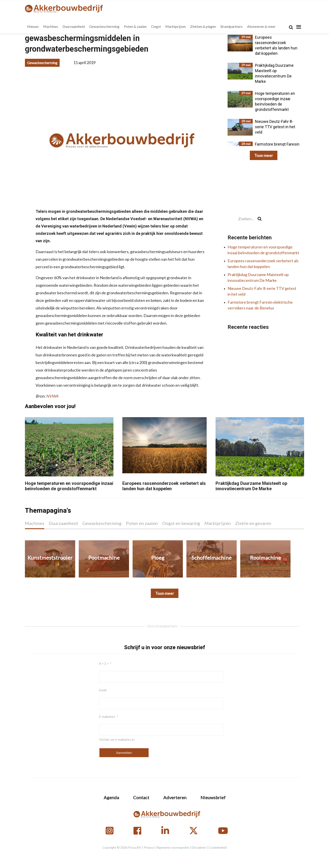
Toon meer (264, 155)
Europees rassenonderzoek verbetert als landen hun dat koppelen (164, 486)
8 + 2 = (104, 664)
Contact (141, 797)
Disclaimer (199, 847)
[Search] (291, 27)
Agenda (111, 797)
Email (103, 690)
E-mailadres (107, 717)
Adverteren (175, 797)
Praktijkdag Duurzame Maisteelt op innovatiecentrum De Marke (251, 486)
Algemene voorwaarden (173, 847)
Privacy (149, 847)
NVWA (52, 396)
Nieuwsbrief (213, 797)
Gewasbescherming (42, 63)
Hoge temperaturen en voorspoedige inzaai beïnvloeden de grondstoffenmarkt (69, 486)
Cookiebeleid (218, 847)
